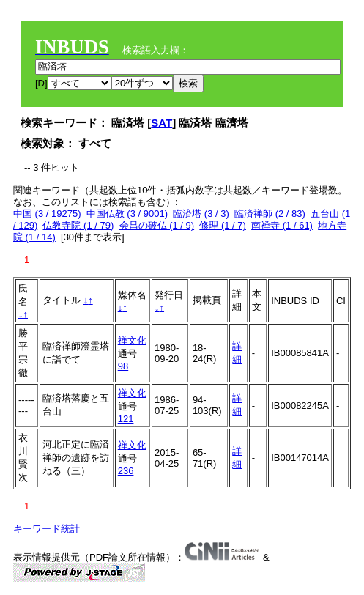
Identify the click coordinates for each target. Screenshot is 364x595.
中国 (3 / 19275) (47, 214)
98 (123, 366)
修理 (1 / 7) (223, 225)
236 (126, 471)
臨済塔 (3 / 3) (201, 214)
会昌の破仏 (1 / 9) (157, 225)
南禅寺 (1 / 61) (282, 225)
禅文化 (132, 340)
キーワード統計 (47, 529)
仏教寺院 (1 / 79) (78, 225)
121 (126, 419)
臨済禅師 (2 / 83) (270, 214)
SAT (161, 123)
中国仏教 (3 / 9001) (127, 214)
